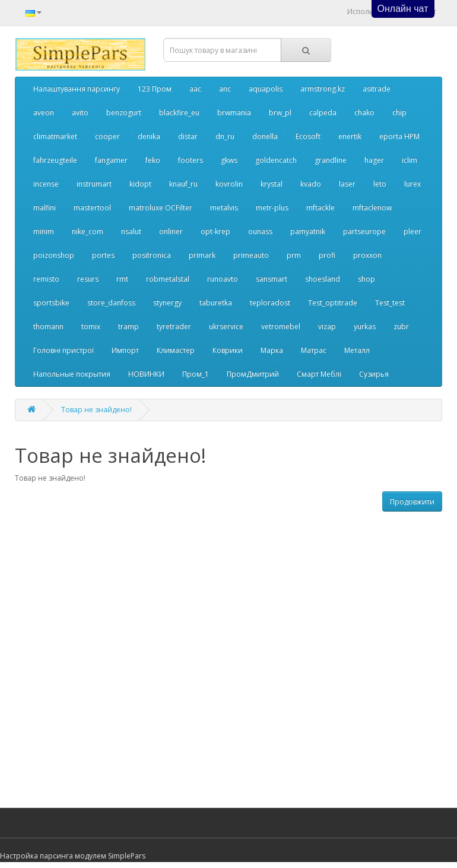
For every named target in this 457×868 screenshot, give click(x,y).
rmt (122, 279)
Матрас (314, 350)
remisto (46, 279)
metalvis (224, 208)
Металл (357, 350)
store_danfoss (111, 303)
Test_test (390, 303)
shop (366, 279)
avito (80, 113)
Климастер (176, 350)
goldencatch (276, 160)
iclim (410, 160)
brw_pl (280, 113)
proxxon (367, 255)
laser (347, 184)
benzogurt (124, 113)
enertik (350, 136)
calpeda (323, 113)
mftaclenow (372, 208)
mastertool (92, 208)
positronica (152, 255)
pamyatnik (308, 231)
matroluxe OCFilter (161, 208)
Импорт (125, 350)
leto (380, 184)
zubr (401, 326)
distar (188, 136)
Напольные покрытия (72, 374)
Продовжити (412, 502)
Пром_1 (196, 374)
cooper (107, 136)
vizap (327, 326)
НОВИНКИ (146, 374)
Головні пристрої (64, 350)
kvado (311, 184)
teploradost (270, 303)
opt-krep (215, 231)
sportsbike (51, 303)
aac (195, 89)
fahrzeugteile (55, 160)
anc (225, 89)
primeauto (251, 255)
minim (44, 231)
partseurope (364, 231)
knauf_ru (183, 184)
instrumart (94, 184)
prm (294, 255)
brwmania (234, 113)
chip (399, 113)
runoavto (223, 279)
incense (46, 184)
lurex (412, 184)
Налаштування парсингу (77, 89)
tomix (91, 326)
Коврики (228, 350)
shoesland (323, 279)
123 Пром (155, 89)
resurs (88, 279)
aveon (44, 113)
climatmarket (55, 136)
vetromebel (281, 326)
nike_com (88, 231)
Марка (272, 350)
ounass (260, 231)
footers (191, 160)
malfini (45, 208)
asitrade (377, 89)
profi (327, 255)
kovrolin (229, 184)
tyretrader (174, 326)
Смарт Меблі (319, 374)
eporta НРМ (399, 136)
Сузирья (374, 374)
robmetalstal (168, 279)
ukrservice (226, 326)
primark (202, 255)
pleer (412, 231)
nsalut (131, 231)
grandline (331, 160)
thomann (48, 326)
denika (149, 136)
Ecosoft (308, 136)
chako (364, 113)
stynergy (167, 303)
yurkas (365, 326)
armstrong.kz (323, 89)
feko (153, 160)
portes (103, 255)
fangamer (111, 160)
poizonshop (54, 255)
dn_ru (225, 136)
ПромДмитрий (253, 374)
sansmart (272, 279)
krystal (272, 184)
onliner (171, 231)
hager (374, 160)
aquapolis (266, 89)
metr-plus (272, 208)
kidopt (140, 184)
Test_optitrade (333, 303)
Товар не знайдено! (96, 410)
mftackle (320, 208)
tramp (128, 326)
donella (265, 136)
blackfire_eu (179, 113)
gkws (229, 160)
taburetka (216, 303)
